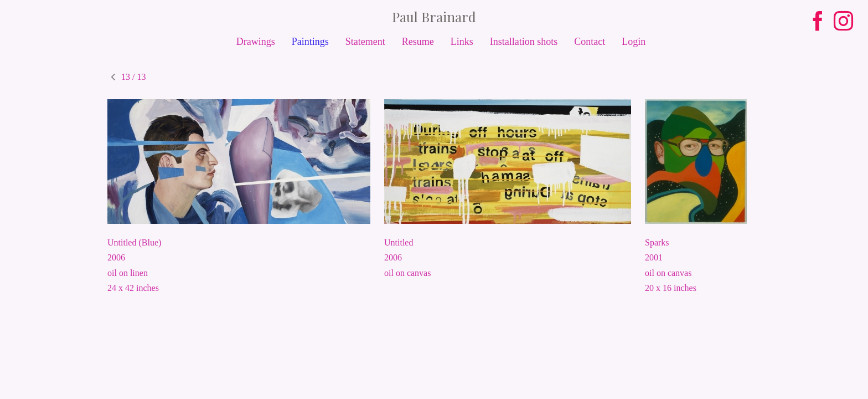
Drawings (256, 42)
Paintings (310, 42)
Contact (590, 42)
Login (634, 42)
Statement (365, 42)
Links (462, 42)
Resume (418, 42)
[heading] (434, 17)
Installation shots (524, 42)
